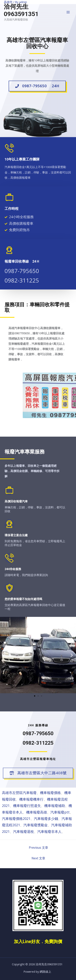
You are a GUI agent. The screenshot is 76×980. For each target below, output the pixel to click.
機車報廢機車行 (31, 799)
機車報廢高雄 (37, 812)
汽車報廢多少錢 (46, 819)
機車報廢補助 (55, 806)
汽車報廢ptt (60, 812)
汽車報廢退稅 (23, 831)
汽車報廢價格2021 (16, 819)
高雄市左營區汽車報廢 (19, 793)
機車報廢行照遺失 (27, 806)
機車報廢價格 (50, 793)
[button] (37, 87)
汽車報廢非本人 (49, 831)
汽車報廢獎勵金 (36, 825)
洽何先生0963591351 (21, 10)
